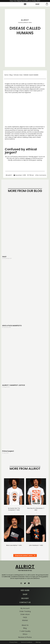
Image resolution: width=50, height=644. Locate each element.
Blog (11, 75)
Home (6, 75)
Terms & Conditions (27, 642)
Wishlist (25, 620)
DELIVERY (25, 598)
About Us (25, 625)
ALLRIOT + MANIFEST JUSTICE (14, 385)
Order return (25, 614)
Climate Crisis (18, 75)
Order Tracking (25, 611)
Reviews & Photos (25, 637)
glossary (28, 158)
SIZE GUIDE (25, 590)
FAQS (25, 617)
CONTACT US (25, 602)
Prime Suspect (8, 451)
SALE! (4, 257)
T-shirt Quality (25, 631)
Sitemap (38, 642)
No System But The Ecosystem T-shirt (14, 509)
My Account (25, 608)
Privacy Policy (13, 642)
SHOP (37, 4)
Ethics (25, 634)
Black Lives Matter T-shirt (14, 545)
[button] (25, 4)
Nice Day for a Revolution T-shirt (36, 509)
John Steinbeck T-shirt (36, 545)
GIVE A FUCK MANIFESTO (12, 326)
